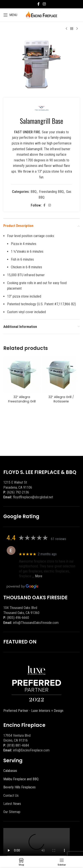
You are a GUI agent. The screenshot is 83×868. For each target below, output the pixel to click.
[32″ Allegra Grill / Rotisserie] (61, 375)
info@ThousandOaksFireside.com (36, 623)
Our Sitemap (12, 812)
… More (37, 576)
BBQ (34, 192)
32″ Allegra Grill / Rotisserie (61, 399)
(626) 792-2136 (18, 492)
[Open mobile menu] (10, 15)
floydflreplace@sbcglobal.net (33, 497)
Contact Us (11, 796)
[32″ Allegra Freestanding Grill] (22, 375)
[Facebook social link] (39, 4)
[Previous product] (66, 29)
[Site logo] (41, 15)
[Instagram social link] (44, 4)
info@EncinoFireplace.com (31, 750)
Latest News (12, 804)
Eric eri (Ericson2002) (35, 548)
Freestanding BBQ (51, 192)
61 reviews (59, 539)
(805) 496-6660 (18, 618)
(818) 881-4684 (18, 745)
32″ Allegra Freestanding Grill (22, 399)
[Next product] (77, 29)
